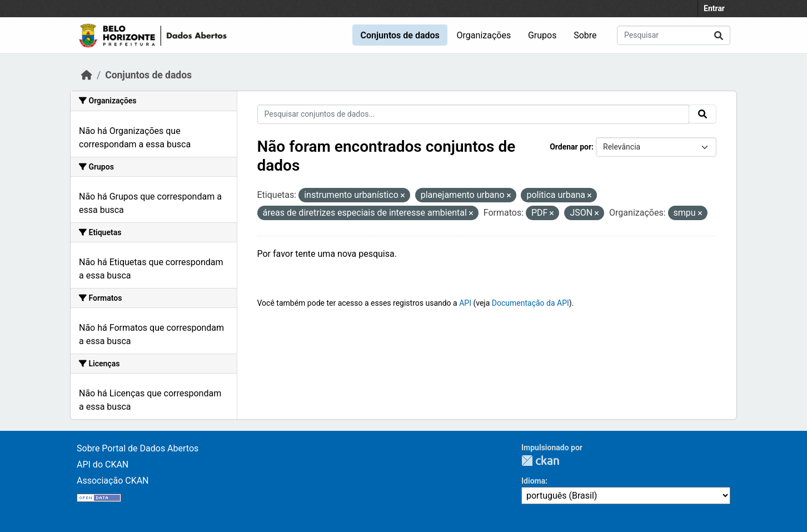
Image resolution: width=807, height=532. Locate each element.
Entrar (714, 8)
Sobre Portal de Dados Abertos (138, 448)
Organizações (484, 35)
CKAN (540, 461)
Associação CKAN (113, 481)
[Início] (87, 75)
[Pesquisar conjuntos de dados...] (674, 35)
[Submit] (719, 35)
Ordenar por (571, 147)
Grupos (542, 35)
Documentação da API (530, 303)
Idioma (533, 481)
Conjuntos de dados (400, 35)
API (465, 303)
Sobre (585, 35)
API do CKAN (103, 464)
